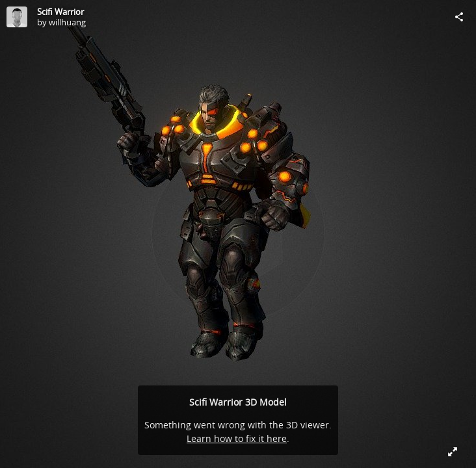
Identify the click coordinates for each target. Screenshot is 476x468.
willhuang (67, 22)
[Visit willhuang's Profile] (17, 17)
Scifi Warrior (60, 12)
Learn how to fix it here (237, 438)
